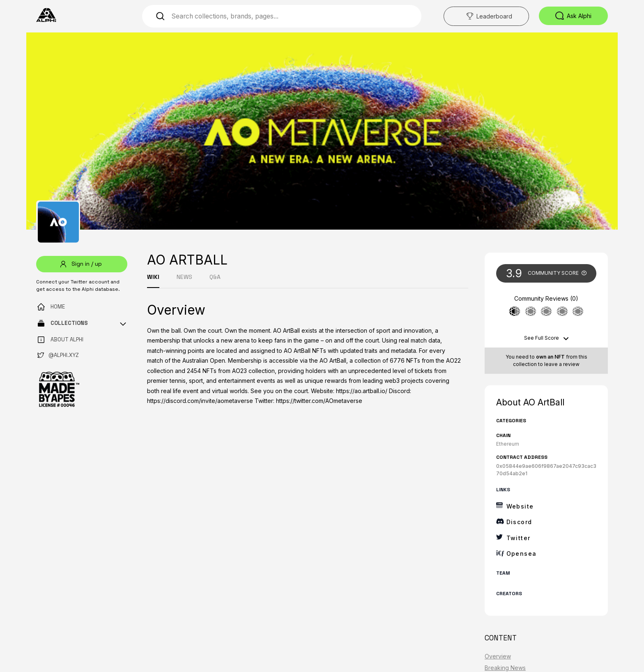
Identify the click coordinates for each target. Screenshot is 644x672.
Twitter (519, 538)
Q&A (215, 277)
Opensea (522, 553)
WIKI (153, 277)
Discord (519, 522)
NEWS (184, 277)
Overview (498, 656)
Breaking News (505, 668)
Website (520, 506)
